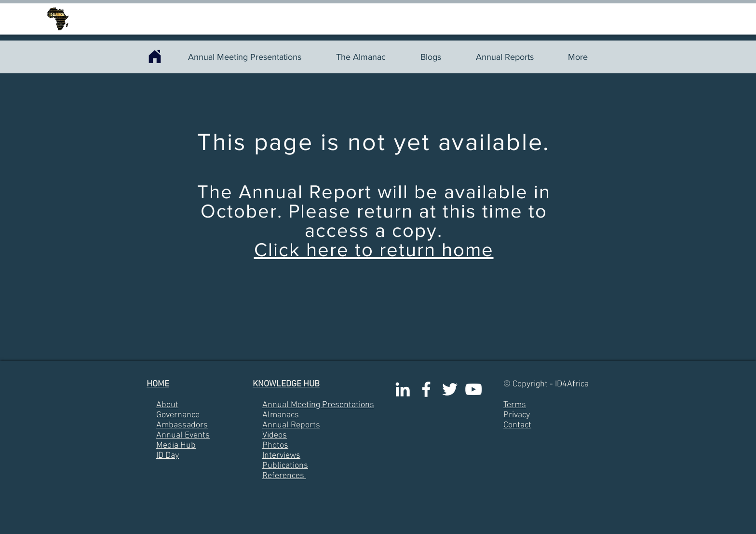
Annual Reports (291, 425)
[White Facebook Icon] (426, 389)
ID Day (168, 456)
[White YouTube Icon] (473, 389)
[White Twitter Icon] (450, 389)
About (167, 405)
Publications (285, 466)
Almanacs (281, 415)
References (283, 476)
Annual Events (183, 435)
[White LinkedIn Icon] (403, 389)
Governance (178, 415)
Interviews (281, 456)
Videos (275, 435)
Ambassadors (182, 425)
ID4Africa (572, 384)
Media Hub (176, 445)
